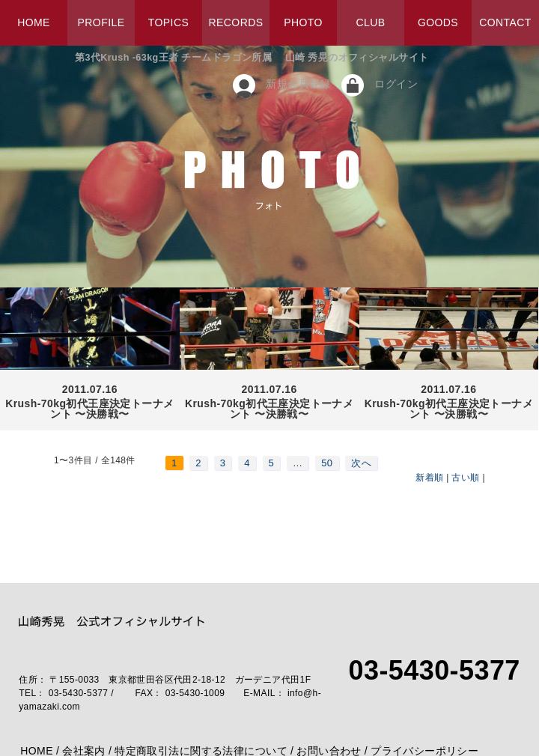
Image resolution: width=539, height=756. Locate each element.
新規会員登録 (298, 84)
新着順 (429, 478)
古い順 (465, 478)
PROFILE (101, 22)
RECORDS (236, 22)
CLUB (370, 22)
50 (327, 463)
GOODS (438, 22)
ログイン (396, 84)
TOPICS (168, 22)
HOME (34, 22)
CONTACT (505, 22)
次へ (361, 463)
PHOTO (303, 22)
